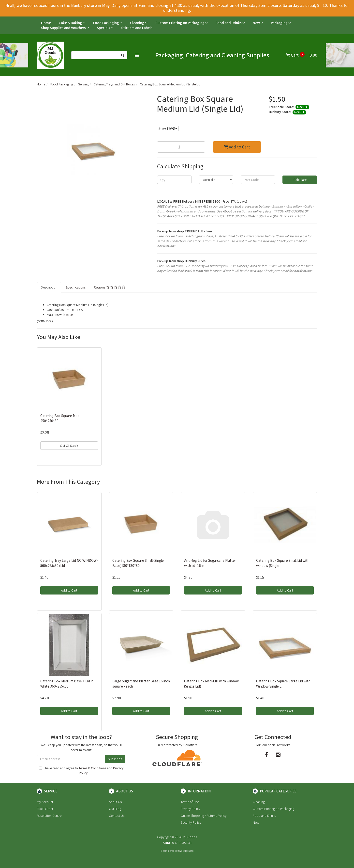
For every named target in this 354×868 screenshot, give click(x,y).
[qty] (174, 180)
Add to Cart (237, 147)
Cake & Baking (72, 23)
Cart (301, 55)
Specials (105, 28)
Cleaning (139, 23)
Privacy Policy (190, 809)
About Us (115, 802)
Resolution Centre (49, 816)
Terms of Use (190, 802)
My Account (45, 802)
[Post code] (258, 180)
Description (49, 287)
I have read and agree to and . (81, 771)
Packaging (281, 23)
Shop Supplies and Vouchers (65, 28)
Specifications (76, 287)
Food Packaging (108, 23)
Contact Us (117, 816)
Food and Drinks (230, 23)
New (258, 23)
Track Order (45, 809)
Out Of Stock (69, 446)
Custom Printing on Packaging (182, 23)
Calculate (300, 180)
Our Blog (115, 809)
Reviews (110, 287)
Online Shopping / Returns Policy (204, 816)
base (69, 315)
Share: (168, 128)
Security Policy (191, 822)
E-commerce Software (173, 851)
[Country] (216, 180)
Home (46, 23)
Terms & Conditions (92, 768)
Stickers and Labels (137, 28)
